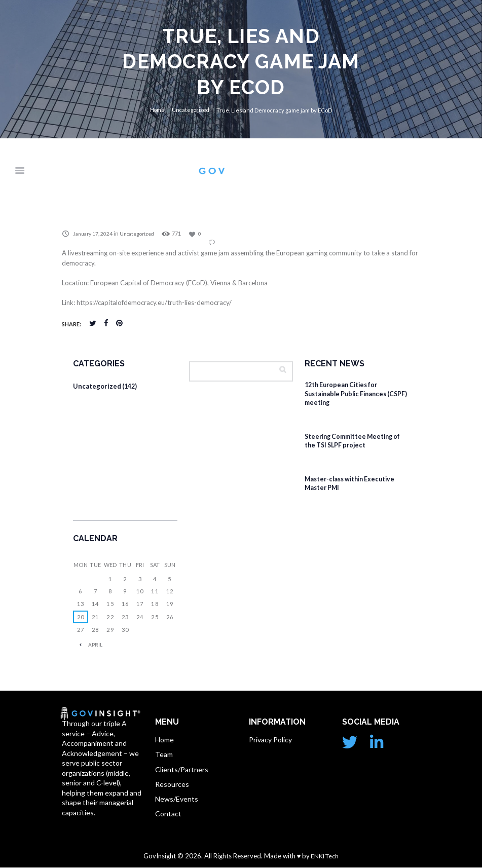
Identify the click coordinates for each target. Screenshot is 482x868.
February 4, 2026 (335, 416)
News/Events (177, 800)
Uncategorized (191, 110)
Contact (168, 815)
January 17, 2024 (94, 234)
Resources (172, 785)
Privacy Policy (270, 740)
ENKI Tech (324, 856)
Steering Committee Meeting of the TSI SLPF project (356, 441)
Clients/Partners (182, 770)
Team (164, 755)
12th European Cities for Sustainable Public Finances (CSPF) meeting (349, 394)
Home (156, 110)
